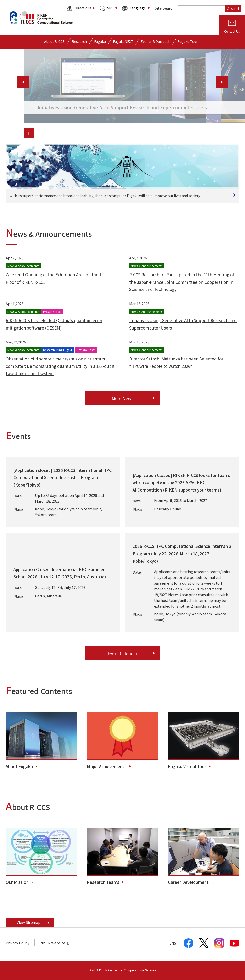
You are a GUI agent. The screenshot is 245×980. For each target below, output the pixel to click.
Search (233, 9)
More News (122, 398)
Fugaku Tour (188, 41)
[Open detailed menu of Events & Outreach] (156, 41)
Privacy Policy (18, 943)
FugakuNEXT (123, 41)
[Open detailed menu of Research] (79, 41)
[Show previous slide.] (23, 82)
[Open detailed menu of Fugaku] (100, 41)
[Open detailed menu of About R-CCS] (54, 41)
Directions (79, 8)
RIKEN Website (55, 943)
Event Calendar (122, 653)
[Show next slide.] (222, 82)
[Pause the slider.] (29, 133)
